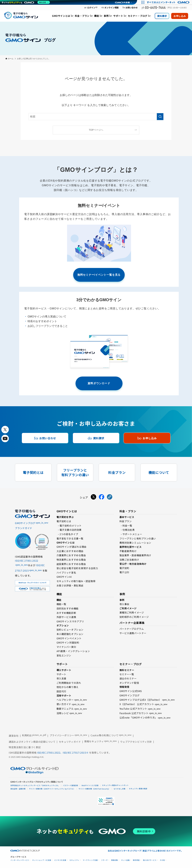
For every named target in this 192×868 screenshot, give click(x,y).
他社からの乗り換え (68, 687)
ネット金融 (125, 860)
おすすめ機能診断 (66, 613)
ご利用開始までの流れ (69, 683)
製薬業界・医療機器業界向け (135, 555)
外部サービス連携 (66, 617)
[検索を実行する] (160, 117)
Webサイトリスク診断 (90, 785)
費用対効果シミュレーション (135, 543)
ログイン (91, 7)
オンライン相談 (110, 8)
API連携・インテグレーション (73, 651)
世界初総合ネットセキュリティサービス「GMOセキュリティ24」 (35, 785)
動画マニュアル (65, 709)
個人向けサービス (150, 860)
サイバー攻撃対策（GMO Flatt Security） (94, 789)
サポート (61, 674)
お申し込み (180, 16)
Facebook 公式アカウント (134, 713)
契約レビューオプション (70, 630)
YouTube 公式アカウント (133, 709)
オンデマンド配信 (129, 683)
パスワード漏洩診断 (70, 785)
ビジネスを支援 (60, 860)
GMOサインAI (64, 577)
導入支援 (61, 678)
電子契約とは (64, 521)
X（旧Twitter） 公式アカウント (137, 704)
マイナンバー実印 (66, 647)
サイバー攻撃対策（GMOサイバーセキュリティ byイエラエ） (52, 789)
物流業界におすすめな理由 (71, 560)
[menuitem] (63, 16)
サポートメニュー (132, 534)
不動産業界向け (128, 551)
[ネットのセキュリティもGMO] (26, 2)
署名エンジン (64, 655)
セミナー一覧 (127, 674)
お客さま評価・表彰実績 (70, 585)
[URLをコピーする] (110, 498)
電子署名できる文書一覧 (70, 538)
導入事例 (124, 604)
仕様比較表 (129, 530)
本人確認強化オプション (70, 634)
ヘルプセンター (65, 700)
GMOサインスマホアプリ (70, 621)
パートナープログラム (132, 629)
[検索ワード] (96, 117)
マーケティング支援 (90, 860)
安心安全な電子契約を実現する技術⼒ (77, 568)
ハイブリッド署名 (66, 573)
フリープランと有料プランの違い (138, 538)
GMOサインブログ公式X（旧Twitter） (140, 700)
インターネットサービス (20, 860)
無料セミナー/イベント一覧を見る (99, 275)
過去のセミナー (128, 678)
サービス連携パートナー (133, 633)
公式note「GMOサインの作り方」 (138, 717)
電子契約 (124, 568)
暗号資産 (136, 860)
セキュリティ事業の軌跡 (138, 789)
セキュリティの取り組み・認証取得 (76, 581)
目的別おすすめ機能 (68, 608)
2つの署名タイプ (69, 534)
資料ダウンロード (99, 383)
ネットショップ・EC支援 (42, 860)
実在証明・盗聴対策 (18, 789)
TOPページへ (96, 130)
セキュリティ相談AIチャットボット (115, 785)
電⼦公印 (124, 572)
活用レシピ (63, 713)
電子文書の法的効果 (71, 530)
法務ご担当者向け (129, 560)
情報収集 (114, 860)
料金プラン (126, 521)
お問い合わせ (130, 8)
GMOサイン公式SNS (131, 691)
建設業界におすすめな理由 (71, 564)
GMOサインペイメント (69, 638)
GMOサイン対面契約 (68, 642)
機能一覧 (61, 604)
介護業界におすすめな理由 (71, 555)
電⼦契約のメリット (71, 526)
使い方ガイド (64, 704)
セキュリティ (74, 860)
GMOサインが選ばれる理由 (71, 547)
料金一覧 (127, 526)
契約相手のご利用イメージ (134, 617)
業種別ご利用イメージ (132, 612)
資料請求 (162, 16)
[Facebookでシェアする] (102, 498)
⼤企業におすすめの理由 (70, 551)
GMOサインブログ (130, 695)
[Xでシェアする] (93, 498)
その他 (162, 860)
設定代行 (61, 691)
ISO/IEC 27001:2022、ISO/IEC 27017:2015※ (63, 753)
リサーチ (104, 860)
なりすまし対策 (119, 789)
